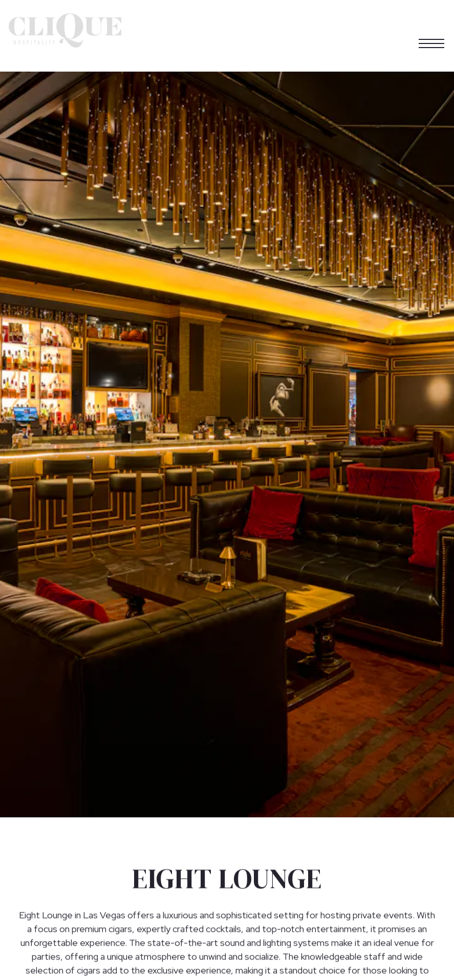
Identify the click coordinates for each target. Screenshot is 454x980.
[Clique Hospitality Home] (65, 30)
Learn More (221, 968)
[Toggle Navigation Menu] (431, 30)
